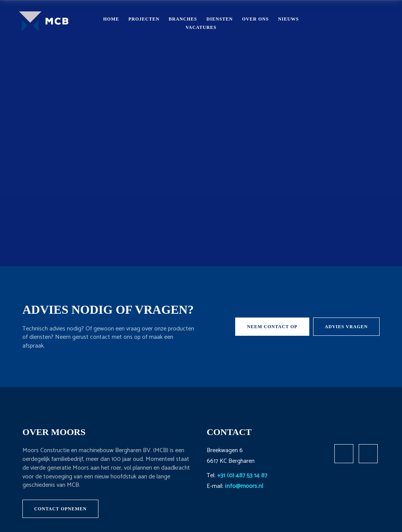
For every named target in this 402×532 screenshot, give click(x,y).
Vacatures (201, 27)
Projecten (144, 19)
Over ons (255, 19)
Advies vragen (346, 327)
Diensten (219, 19)
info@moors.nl (244, 486)
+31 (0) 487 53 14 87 (242, 476)
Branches (183, 19)
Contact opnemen (60, 509)
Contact (353, 23)
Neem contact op (272, 327)
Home (111, 19)
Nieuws (289, 19)
